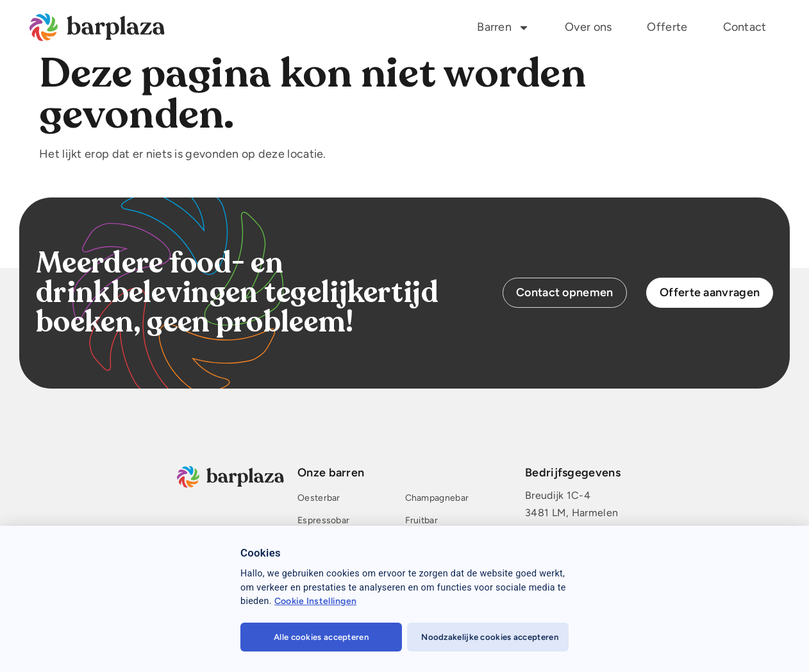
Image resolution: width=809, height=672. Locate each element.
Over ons (588, 27)
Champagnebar (437, 499)
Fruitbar (421, 521)
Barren (503, 28)
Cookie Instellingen (316, 601)
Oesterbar (319, 499)
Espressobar (323, 521)
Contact (745, 27)
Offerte (667, 27)
